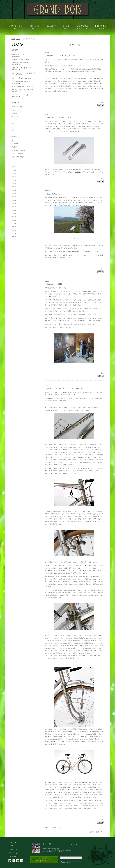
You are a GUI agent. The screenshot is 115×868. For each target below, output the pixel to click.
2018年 (14, 194)
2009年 (14, 224)
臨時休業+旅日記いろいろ (52, 848)
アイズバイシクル (17, 110)
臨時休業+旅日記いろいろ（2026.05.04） (19, 55)
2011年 (14, 217)
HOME (13, 39)
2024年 (14, 174)
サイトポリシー (13, 849)
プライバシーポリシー (15, 853)
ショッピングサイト (90, 69)
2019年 (14, 190)
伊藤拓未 (14, 147)
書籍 (13, 123)
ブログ (18, 39)
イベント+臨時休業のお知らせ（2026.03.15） (21, 82)
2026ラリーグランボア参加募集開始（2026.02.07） (23, 91)
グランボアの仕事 (17, 107)
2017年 (14, 197)
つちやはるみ (16, 144)
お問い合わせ (12, 857)
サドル (88, 255)
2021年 (14, 184)
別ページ (78, 172)
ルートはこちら (74, 238)
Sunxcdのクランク (67, 121)
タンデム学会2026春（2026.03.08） (23, 87)
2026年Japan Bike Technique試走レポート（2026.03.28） (23, 74)
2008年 (14, 227)
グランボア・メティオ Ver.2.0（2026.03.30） (21, 69)
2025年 (14, 170)
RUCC (13, 127)
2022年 (14, 180)
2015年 (14, 204)
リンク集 (11, 846)
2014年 (14, 207)
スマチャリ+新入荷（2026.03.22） (22, 78)
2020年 (14, 187)
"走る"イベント (16, 117)
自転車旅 (14, 113)
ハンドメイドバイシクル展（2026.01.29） (20, 96)
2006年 (14, 234)
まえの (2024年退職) (18, 157)
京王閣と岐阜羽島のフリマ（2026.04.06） (20, 64)
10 (57, 827)
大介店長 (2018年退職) (18, 150)
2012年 (14, 214)
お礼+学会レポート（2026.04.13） (22, 59)
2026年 (14, 167)
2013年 (14, 210)
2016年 (14, 200)
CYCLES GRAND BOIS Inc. (73, 861)
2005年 (14, 237)
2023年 (14, 177)
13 (63, 827)
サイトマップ (12, 842)
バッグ (94, 255)
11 (59, 827)
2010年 (14, 220)
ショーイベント (16, 120)
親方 (102, 102)
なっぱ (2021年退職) (18, 154)
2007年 (14, 230)
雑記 (13, 130)
